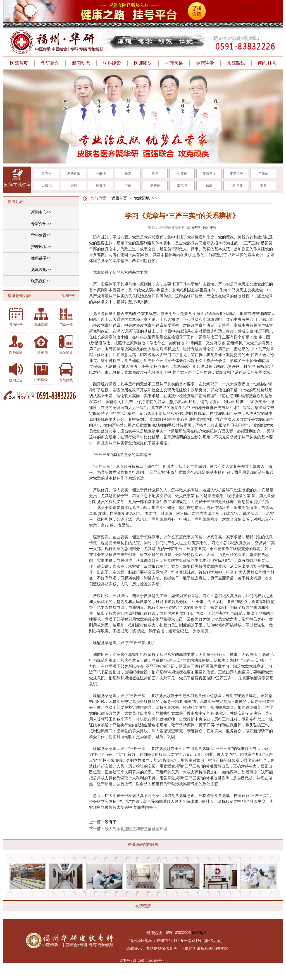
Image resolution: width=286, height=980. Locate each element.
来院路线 (236, 63)
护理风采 (174, 63)
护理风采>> (41, 247)
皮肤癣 (155, 186)
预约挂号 (209, 228)
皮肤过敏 (74, 174)
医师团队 (143, 63)
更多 (263, 186)
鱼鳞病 (263, 174)
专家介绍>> (41, 224)
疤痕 (74, 186)
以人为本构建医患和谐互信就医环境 (136, 829)
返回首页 (119, 198)
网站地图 (200, 933)
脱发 (128, 174)
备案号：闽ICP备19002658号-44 (143, 961)
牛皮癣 (182, 174)
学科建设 (112, 63)
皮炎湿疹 (236, 174)
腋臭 (155, 174)
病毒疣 (101, 186)
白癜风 (47, 186)
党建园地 (142, 198)
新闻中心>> (41, 212)
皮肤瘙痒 (209, 174)
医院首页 (19, 63)
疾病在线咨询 (17, 185)
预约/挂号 (267, 63)
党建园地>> (41, 270)
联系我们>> (41, 281)
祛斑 (209, 186)
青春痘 (47, 174)
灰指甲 (182, 186)
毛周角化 (236, 186)
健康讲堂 (205, 63)
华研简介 (50, 63)
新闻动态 (81, 63)
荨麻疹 (101, 174)
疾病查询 (194, 228)
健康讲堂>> (41, 258)
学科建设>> (41, 235)
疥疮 (128, 186)
